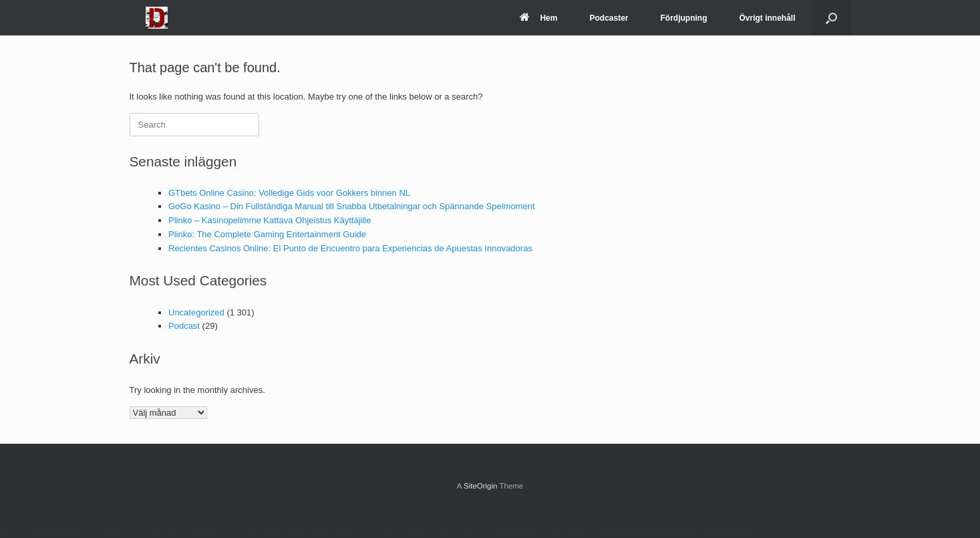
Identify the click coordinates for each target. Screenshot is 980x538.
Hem (538, 18)
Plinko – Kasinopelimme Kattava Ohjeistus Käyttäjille (270, 220)
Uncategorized (196, 312)
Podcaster (609, 18)
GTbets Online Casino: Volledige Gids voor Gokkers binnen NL (289, 193)
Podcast (184, 326)
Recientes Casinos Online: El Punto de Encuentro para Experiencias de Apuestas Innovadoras (350, 248)
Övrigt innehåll (767, 18)
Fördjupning (684, 18)
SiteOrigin (481, 486)
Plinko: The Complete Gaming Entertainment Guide (267, 234)
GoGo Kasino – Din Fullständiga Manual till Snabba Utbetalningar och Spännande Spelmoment (352, 206)
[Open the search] (831, 18)
